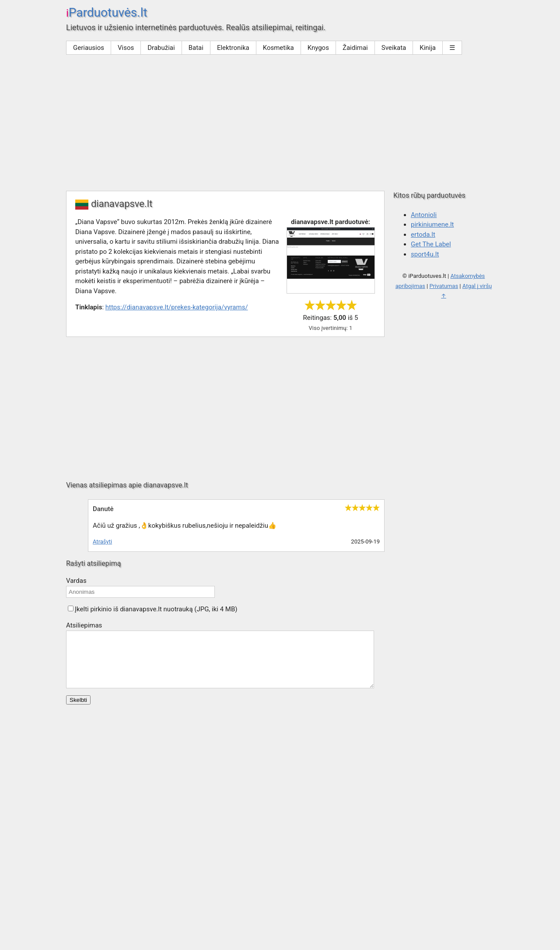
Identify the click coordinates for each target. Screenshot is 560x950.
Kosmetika (278, 48)
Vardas (76, 581)
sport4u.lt (425, 254)
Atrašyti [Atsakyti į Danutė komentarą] (102, 542)
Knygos (318, 48)
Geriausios (89, 48)
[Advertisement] (280, 125)
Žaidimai (355, 48)
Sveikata (394, 48)
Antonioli (424, 215)
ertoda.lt (423, 235)
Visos (126, 48)
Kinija (428, 48)
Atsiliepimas (84, 625)
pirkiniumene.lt (432, 224)
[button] (71, 608)
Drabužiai (161, 48)
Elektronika (233, 48)
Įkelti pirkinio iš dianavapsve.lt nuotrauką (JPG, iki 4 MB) (156, 609)
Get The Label (431, 244)
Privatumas (444, 286)
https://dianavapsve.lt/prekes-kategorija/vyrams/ (177, 307)
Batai (196, 48)
